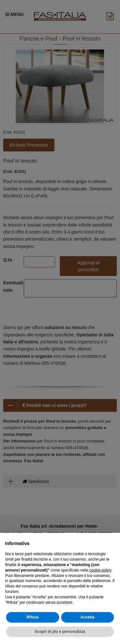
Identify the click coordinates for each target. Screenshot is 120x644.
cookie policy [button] (100, 570)
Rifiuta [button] (32, 617)
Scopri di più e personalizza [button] (60, 632)
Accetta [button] (88, 617)
